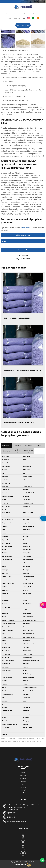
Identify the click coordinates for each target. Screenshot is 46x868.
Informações (23, 790)
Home (9, 14)
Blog (9, 18)
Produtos (36, 14)
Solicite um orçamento (23, 235)
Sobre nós (17, 14)
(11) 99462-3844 (23, 259)
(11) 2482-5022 (23, 255)
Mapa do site (23, 793)
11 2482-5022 (23, 25)
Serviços (27, 14)
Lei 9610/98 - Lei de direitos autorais (32, 741)
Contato (17, 18)
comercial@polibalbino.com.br (15, 821)
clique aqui (25, 228)
